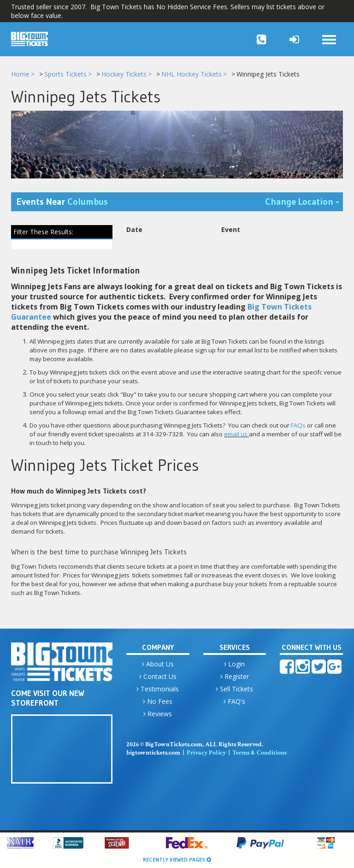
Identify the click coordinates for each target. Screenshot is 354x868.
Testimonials (158, 689)
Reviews (158, 714)
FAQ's (234, 701)
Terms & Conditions (260, 753)
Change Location (304, 201)
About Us (158, 664)
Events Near (62, 202)
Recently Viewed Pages (177, 859)
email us (236, 434)
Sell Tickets (234, 689)
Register (235, 676)
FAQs (298, 426)
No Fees (158, 701)
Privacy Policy (206, 753)
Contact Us (158, 676)
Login (234, 664)
